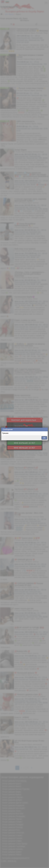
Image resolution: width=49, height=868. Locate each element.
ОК (44, 438)
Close (46, 429)
